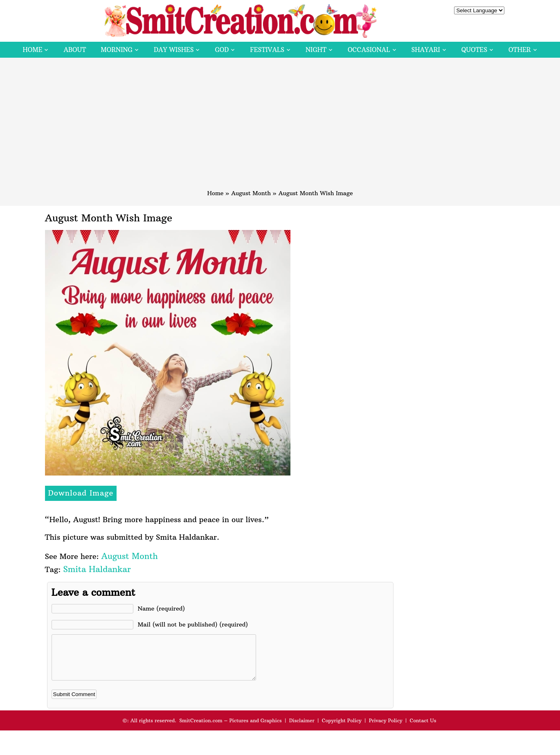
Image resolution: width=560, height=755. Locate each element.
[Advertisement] (280, 127)
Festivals (267, 50)
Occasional (369, 50)
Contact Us (423, 729)
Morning (117, 50)
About (75, 50)
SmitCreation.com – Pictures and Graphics (231, 729)
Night (316, 50)
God (222, 50)
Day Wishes (174, 50)
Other (520, 50)
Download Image (81, 493)
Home (32, 50)
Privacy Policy (386, 729)
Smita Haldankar (97, 569)
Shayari (426, 50)
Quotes (474, 50)
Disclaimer (302, 729)
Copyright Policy (342, 729)
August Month (251, 193)
